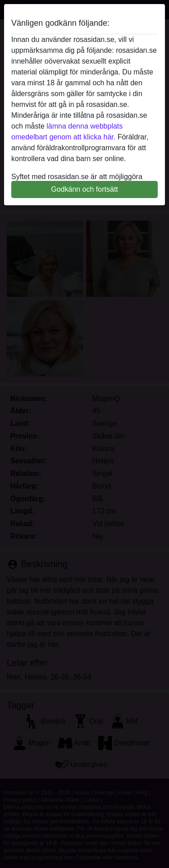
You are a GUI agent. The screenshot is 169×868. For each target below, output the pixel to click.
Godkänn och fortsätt (84, 189)
